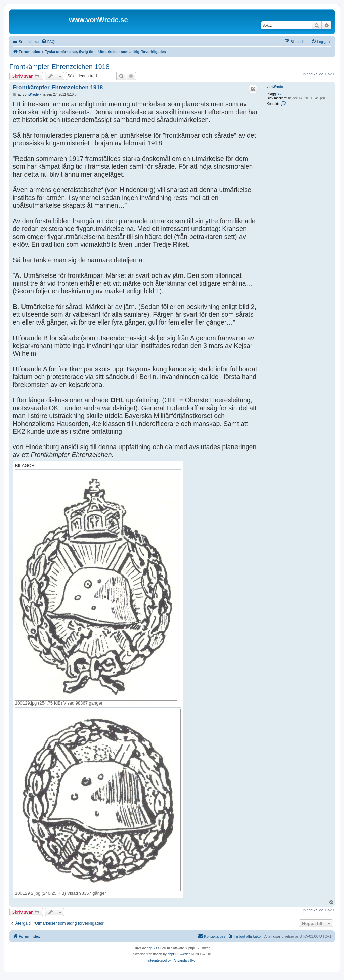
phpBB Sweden (179, 954)
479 (281, 94)
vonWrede (275, 87)
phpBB (152, 948)
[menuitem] (48, 42)
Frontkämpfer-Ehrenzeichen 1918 (59, 67)
